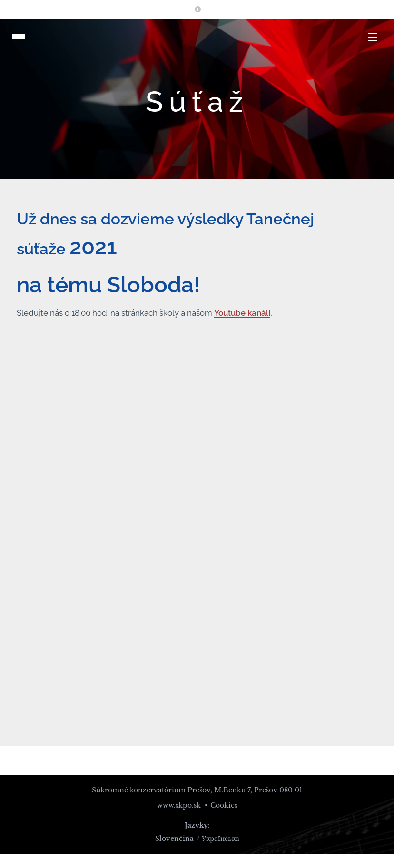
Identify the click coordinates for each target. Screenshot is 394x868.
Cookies (224, 805)
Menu (373, 37)
